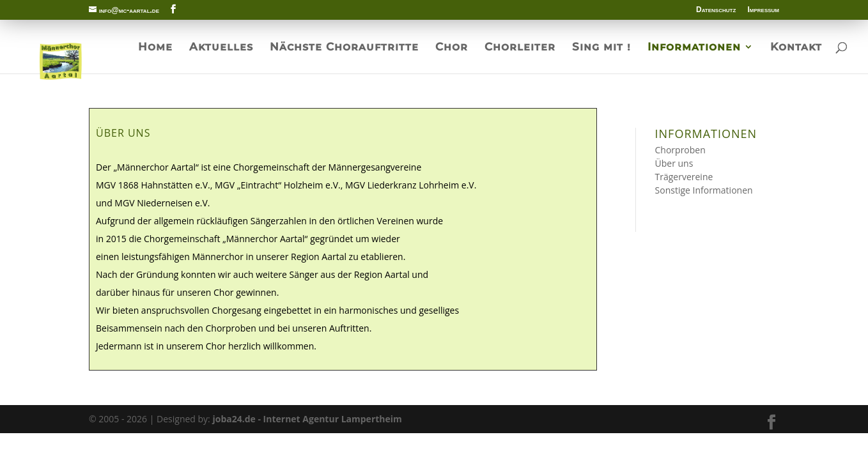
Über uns (674, 163)
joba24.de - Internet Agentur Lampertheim (307, 419)
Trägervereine (684, 177)
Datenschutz (716, 10)
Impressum (763, 10)
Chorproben (680, 150)
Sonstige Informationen (704, 190)
